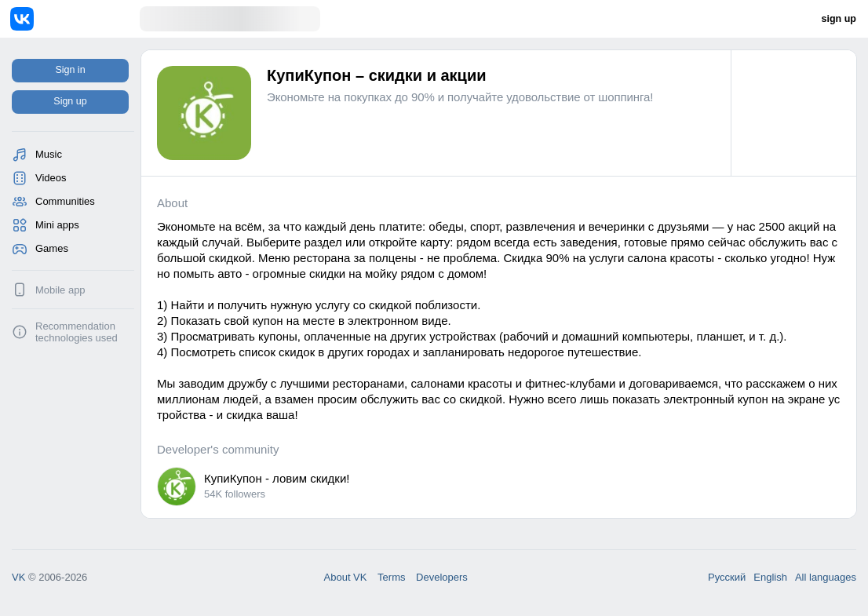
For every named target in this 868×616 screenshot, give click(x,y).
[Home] (75, 19)
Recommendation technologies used (77, 332)
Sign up (70, 101)
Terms (391, 577)
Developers (442, 577)
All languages (826, 577)
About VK (346, 577)
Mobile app (60, 290)
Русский (727, 577)
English (770, 577)
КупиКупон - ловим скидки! (277, 478)
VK (18, 577)
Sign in (70, 70)
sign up (839, 19)
